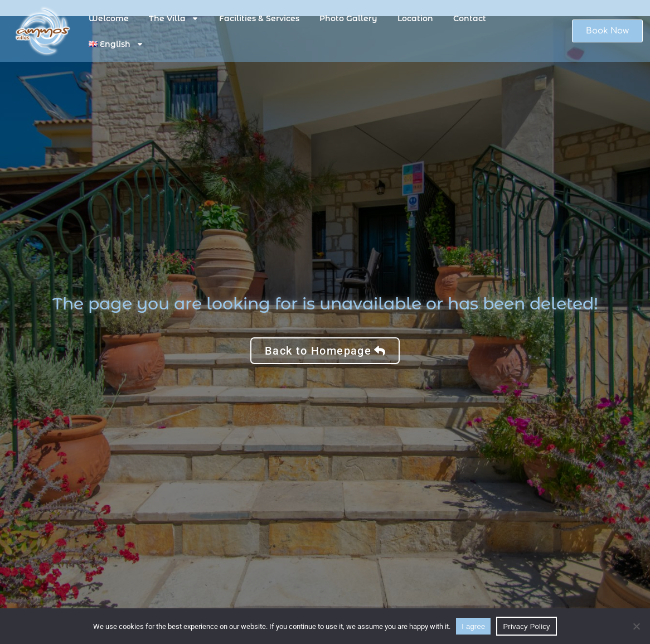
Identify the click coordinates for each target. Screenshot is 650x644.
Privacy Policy (526, 626)
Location (415, 18)
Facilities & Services (259, 18)
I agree (473, 626)
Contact (470, 18)
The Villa (174, 18)
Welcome (109, 18)
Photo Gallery (348, 18)
